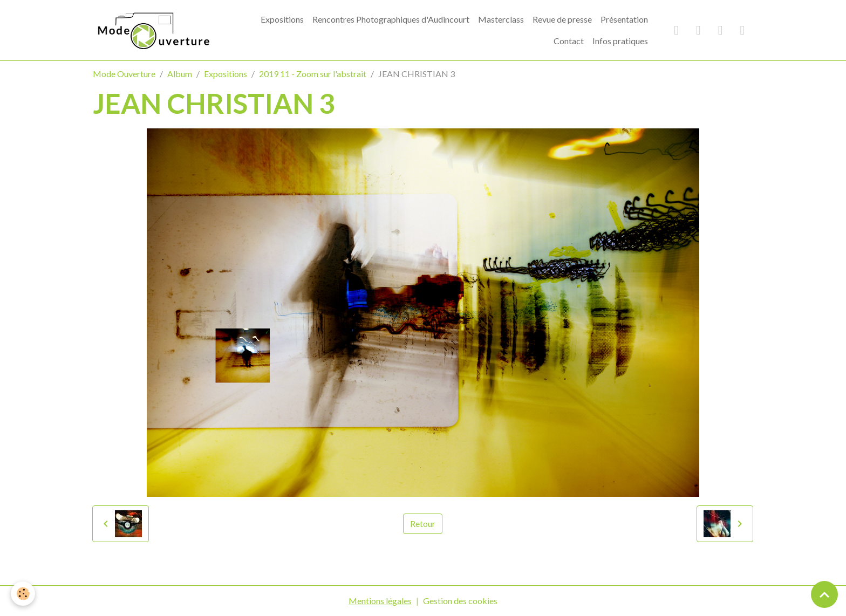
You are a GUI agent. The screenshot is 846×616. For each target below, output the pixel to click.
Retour (423, 523)
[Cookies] (23, 594)
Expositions (282, 19)
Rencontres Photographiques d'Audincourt (391, 19)
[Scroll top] (824, 594)
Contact (569, 41)
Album (180, 74)
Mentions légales (380, 601)
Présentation (624, 19)
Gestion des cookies (460, 601)
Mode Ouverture (124, 74)
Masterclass (501, 19)
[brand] (152, 30)
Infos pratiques (620, 41)
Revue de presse (562, 19)
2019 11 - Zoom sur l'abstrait (313, 74)
